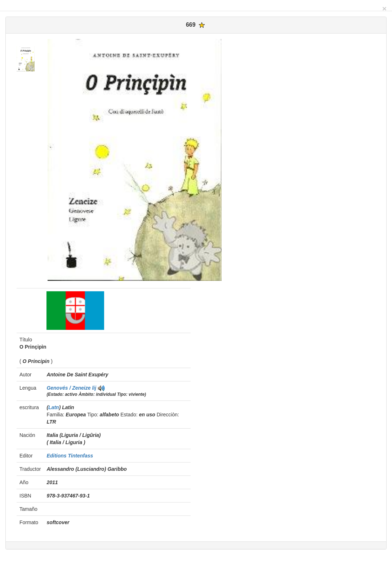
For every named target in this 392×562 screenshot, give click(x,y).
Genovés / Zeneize (69, 388)
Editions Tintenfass (70, 456)
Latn (54, 407)
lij (94, 388)
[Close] (384, 8)
